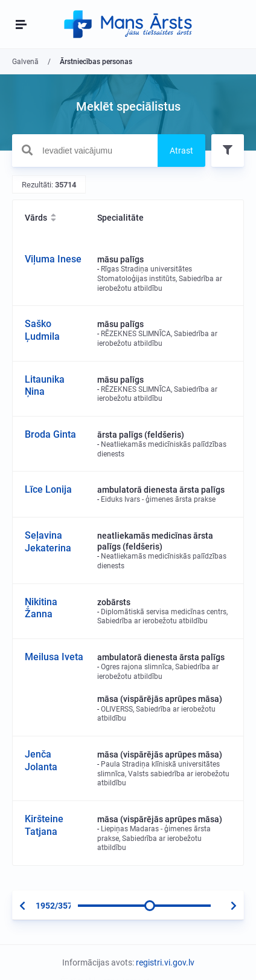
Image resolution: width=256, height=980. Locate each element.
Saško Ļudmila (42, 330)
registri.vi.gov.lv (165, 962)
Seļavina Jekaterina (48, 542)
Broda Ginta (50, 434)
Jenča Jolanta (41, 761)
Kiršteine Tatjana (44, 825)
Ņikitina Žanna (41, 608)
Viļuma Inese (53, 259)
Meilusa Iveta (54, 657)
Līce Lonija (48, 489)
